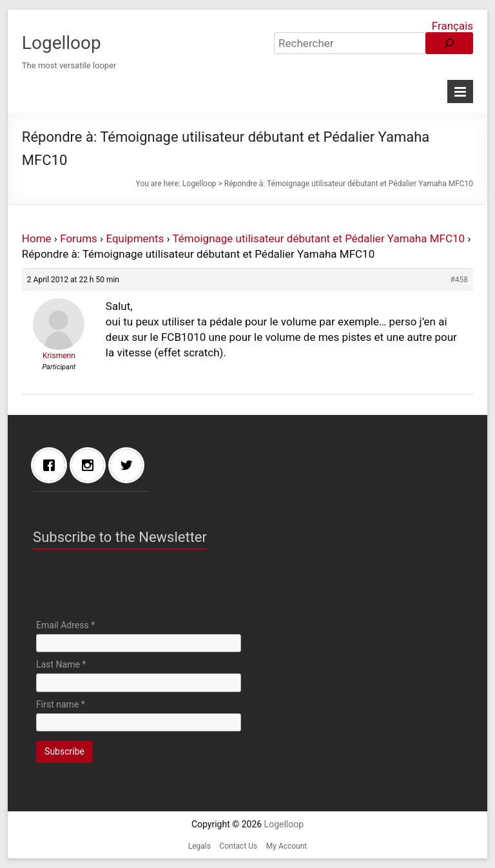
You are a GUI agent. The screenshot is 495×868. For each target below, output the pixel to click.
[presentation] (134, 588)
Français (452, 26)
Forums (79, 238)
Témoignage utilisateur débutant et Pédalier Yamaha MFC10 (319, 238)
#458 (459, 280)
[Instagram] (91, 465)
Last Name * (61, 664)
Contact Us (238, 846)
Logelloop (62, 43)
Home (37, 238)
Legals (199, 846)
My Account (287, 846)
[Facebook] (52, 465)
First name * (61, 704)
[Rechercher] (449, 43)
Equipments (135, 238)
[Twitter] (130, 465)
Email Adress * (65, 625)
